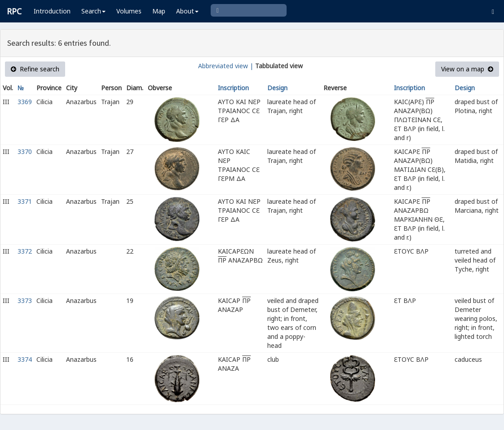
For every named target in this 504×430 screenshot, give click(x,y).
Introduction (52, 11)
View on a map (467, 69)
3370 (25, 151)
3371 (25, 201)
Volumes (129, 11)
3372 (25, 251)
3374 (25, 359)
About (187, 11)
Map (159, 11)
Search (93, 11)
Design (277, 88)
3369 (25, 102)
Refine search (35, 69)
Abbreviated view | (226, 66)
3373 (25, 301)
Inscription (233, 88)
